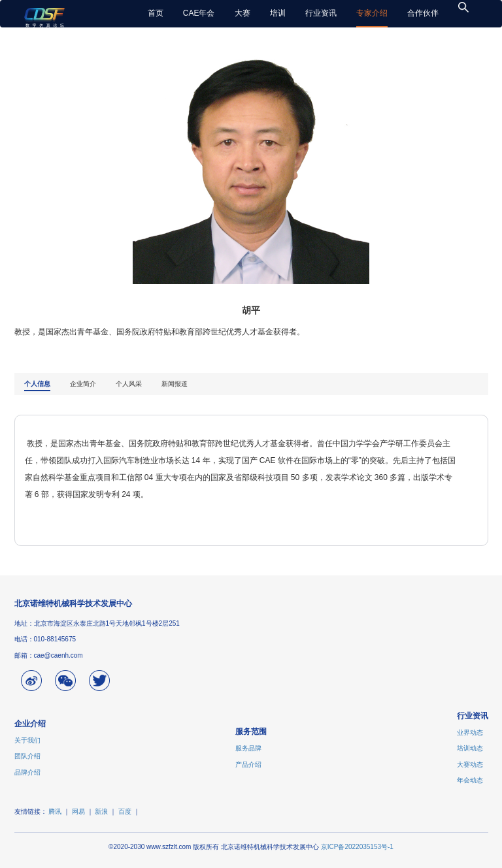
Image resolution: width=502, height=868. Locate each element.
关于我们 (27, 740)
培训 (278, 13)
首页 (156, 13)
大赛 (243, 13)
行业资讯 (321, 13)
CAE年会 (199, 13)
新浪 (101, 812)
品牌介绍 (27, 772)
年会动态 (470, 780)
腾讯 (55, 812)
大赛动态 (470, 764)
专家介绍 (372, 13)
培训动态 (470, 748)
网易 (78, 812)
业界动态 (470, 732)
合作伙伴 (423, 13)
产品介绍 (248, 764)
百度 (125, 812)
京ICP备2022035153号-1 (357, 847)
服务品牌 (248, 748)
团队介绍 (27, 756)
